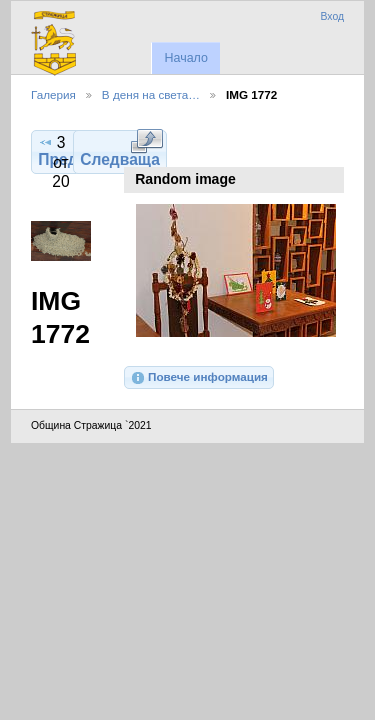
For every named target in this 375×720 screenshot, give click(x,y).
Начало (185, 58)
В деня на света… (151, 94)
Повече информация (199, 378)
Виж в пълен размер (146, 141)
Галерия (53, 94)
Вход (332, 16)
